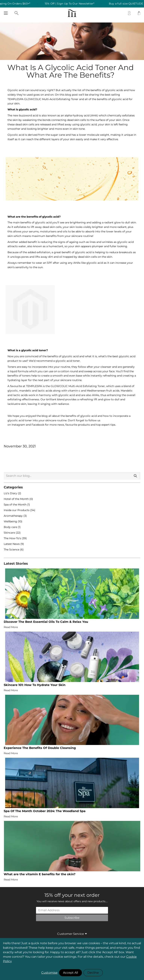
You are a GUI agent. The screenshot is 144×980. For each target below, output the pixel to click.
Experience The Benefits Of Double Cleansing (40, 748)
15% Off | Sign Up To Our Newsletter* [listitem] (73, 4)
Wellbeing (11, 521)
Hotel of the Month (17, 499)
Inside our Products (17, 510)
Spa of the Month (15, 505)
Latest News (12, 544)
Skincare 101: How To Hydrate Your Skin (35, 685)
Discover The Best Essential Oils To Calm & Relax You (46, 622)
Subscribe (72, 918)
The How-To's (13, 538)
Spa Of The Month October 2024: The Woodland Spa (45, 811)
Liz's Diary (11, 493)
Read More (11, 627)
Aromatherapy (14, 516)
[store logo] (72, 13)
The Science (12, 550)
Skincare (10, 533)
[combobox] (72, 476)
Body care (11, 527)
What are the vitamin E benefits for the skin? (40, 874)
